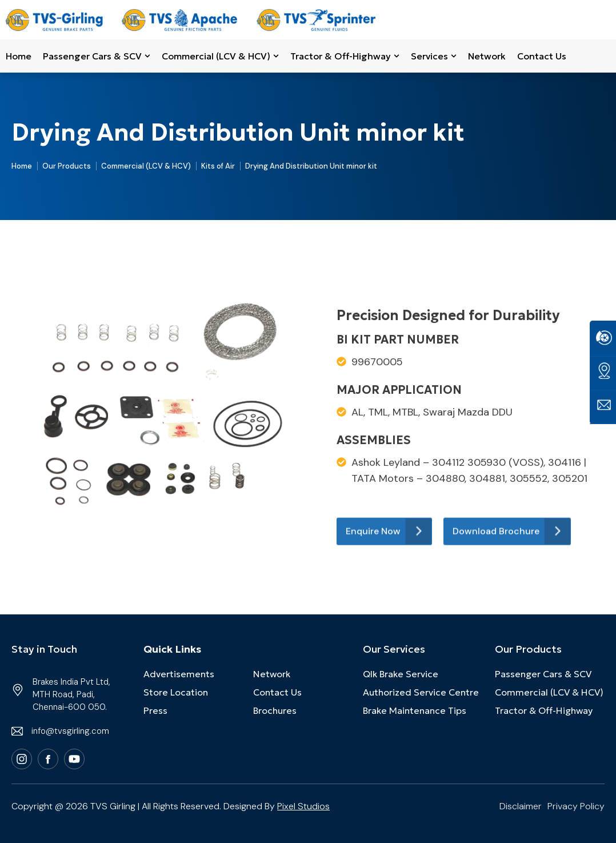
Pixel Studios (303, 806)
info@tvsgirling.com (70, 731)
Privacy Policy (576, 806)
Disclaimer (521, 806)
